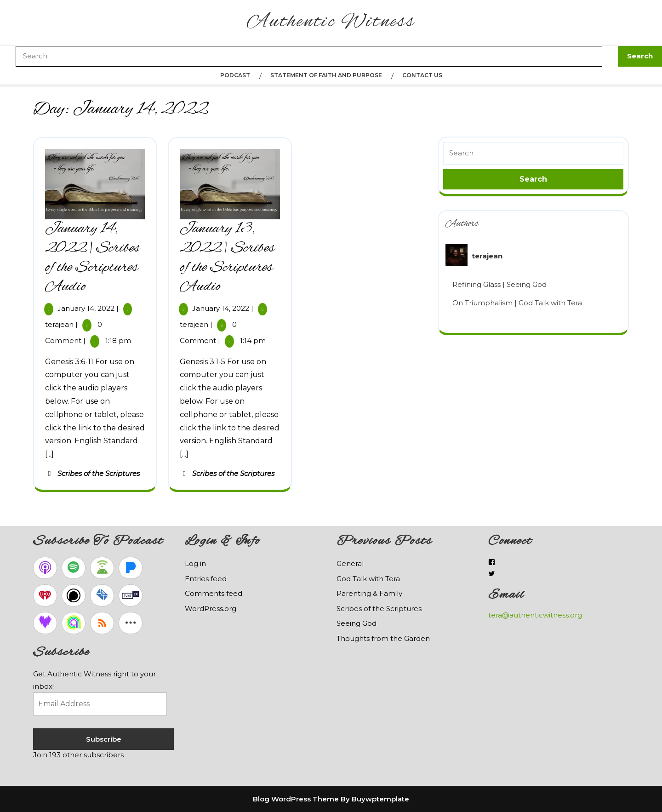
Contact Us (422, 75)
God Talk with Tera (368, 579)
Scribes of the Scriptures (99, 473)
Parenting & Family (369, 593)
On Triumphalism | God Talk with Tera (517, 303)
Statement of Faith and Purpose (326, 75)
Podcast (235, 75)
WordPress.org (211, 609)
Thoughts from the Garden (383, 638)
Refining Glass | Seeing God (499, 284)
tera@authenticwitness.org (535, 615)
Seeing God (357, 623)
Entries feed (206, 579)
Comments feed (214, 593)
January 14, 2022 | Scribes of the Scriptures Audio (93, 258)
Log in (195, 563)
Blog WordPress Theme (296, 799)
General (350, 563)
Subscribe (104, 739)
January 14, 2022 (86, 308)
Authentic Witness (331, 22)
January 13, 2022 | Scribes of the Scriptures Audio (227, 258)
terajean (59, 324)
